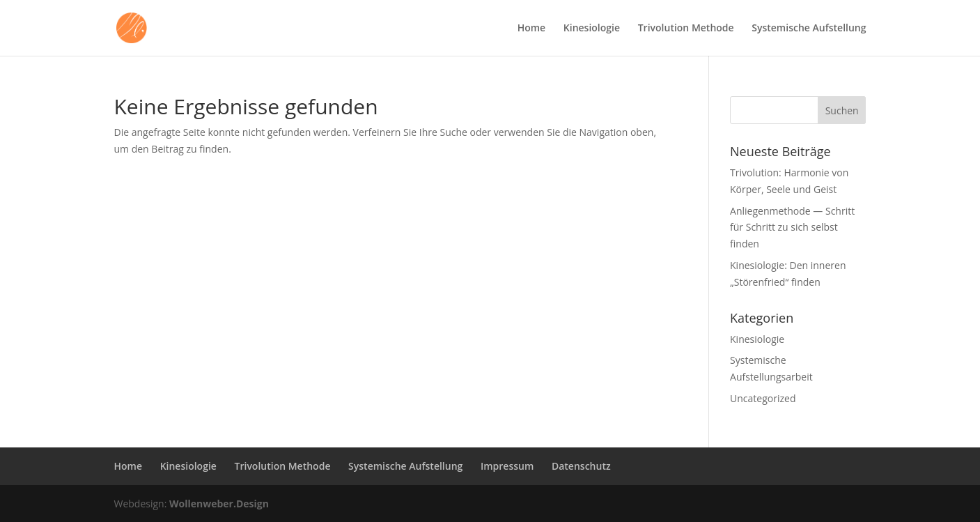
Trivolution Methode (686, 29)
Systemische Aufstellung (809, 29)
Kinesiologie (592, 29)
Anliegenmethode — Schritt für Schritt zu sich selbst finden (792, 228)
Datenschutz (581, 466)
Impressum (507, 466)
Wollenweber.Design (219, 504)
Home (532, 29)
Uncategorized (763, 398)
